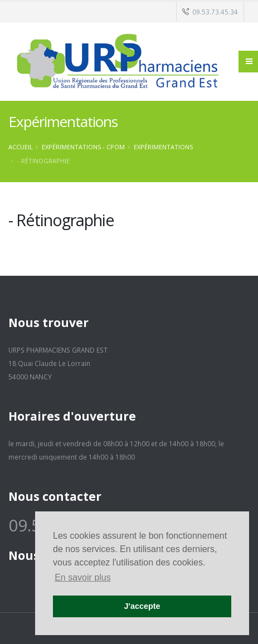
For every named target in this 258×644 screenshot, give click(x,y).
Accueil (21, 147)
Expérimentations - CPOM (83, 147)
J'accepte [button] (142, 606)
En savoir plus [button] (83, 577)
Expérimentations (163, 147)
